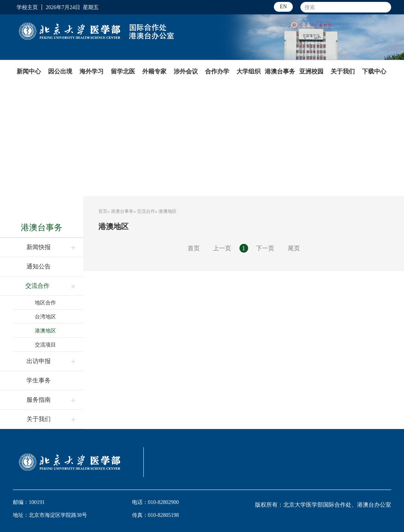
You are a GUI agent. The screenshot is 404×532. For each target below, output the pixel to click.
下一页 (265, 248)
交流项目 (45, 345)
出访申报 (39, 361)
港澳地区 (45, 331)
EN (284, 7)
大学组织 (249, 71)
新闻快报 (39, 247)
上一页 (222, 248)
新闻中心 (29, 71)
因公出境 (60, 71)
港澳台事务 (280, 71)
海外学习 (92, 71)
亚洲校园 (311, 71)
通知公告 (39, 266)
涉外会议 (186, 71)
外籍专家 (154, 71)
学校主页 (27, 7)
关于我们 (343, 71)
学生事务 (39, 380)
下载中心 (374, 71)
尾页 (294, 248)
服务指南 (39, 400)
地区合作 (45, 303)
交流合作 (37, 286)
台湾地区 (45, 317)
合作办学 (217, 71)
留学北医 (123, 71)
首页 (103, 211)
